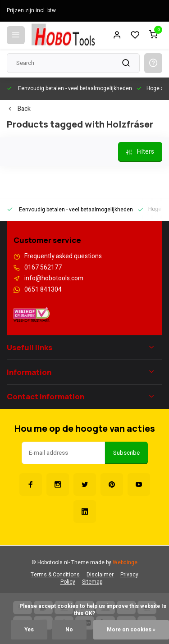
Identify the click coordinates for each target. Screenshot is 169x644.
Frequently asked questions (63, 256)
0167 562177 (43, 268)
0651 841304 (43, 290)
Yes (29, 630)
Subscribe (126, 453)
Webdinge (125, 563)
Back (19, 109)
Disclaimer (100, 575)
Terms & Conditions (55, 575)
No (69, 630)
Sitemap (92, 582)
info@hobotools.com (54, 279)
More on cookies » (131, 630)
